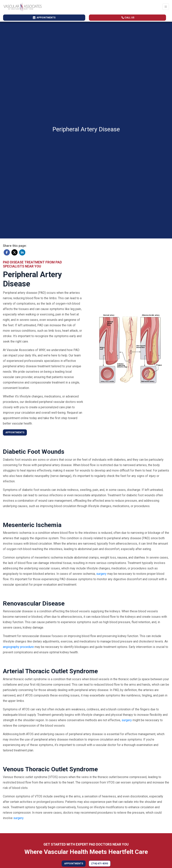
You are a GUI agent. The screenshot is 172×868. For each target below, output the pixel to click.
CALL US (128, 18)
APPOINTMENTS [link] (44, 18)
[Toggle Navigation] (166, 7)
